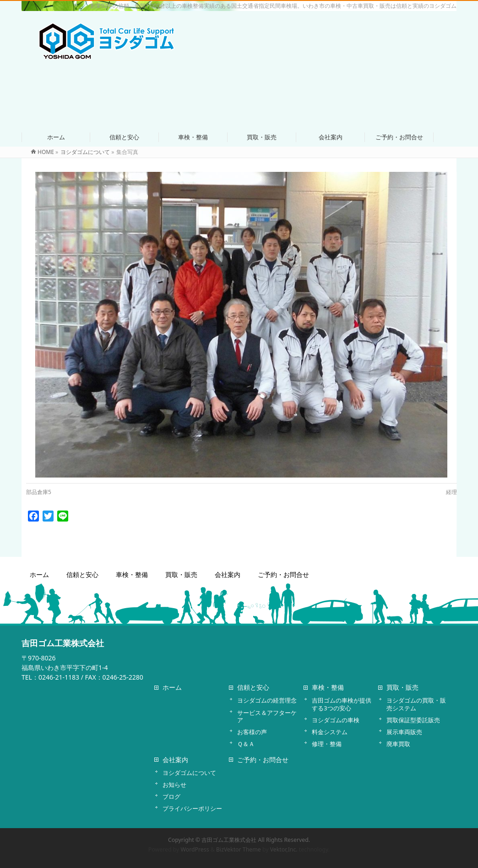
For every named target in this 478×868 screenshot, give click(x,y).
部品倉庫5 (39, 492)
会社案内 (228, 575)
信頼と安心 (82, 575)
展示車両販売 (404, 732)
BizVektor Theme (239, 849)
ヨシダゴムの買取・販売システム (416, 704)
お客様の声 (252, 732)
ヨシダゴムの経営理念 (267, 700)
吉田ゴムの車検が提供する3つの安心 (342, 704)
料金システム (330, 732)
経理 (451, 492)
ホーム (39, 575)
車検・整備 (132, 575)
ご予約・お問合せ (283, 575)
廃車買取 (398, 744)
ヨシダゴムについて (189, 773)
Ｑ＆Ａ (246, 744)
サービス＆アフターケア (267, 716)
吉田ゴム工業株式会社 (229, 840)
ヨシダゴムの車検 (336, 720)
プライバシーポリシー (192, 808)
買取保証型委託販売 (413, 720)
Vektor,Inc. (284, 849)
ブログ (171, 797)
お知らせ (174, 785)
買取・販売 (181, 575)
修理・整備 (327, 744)
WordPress (195, 849)
